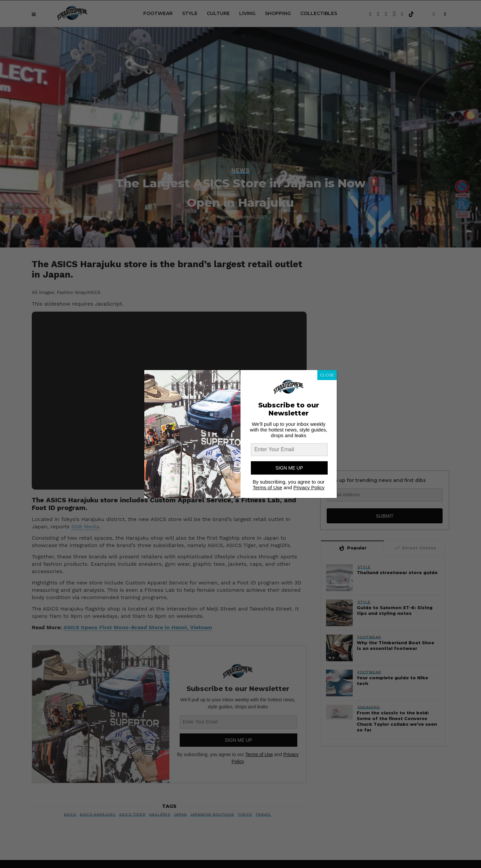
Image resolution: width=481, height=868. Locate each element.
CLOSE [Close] (327, 375)
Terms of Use (267, 487)
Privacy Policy (309, 487)
